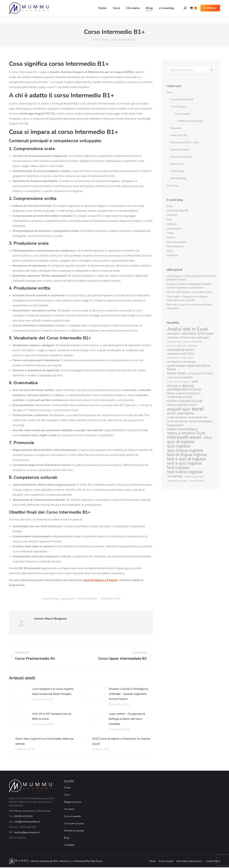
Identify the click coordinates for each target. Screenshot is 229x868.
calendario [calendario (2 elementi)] (173, 334)
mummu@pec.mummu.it (27, 833)
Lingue (170, 233)
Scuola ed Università (181, 157)
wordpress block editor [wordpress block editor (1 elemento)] (194, 477)
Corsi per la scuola (74, 824)
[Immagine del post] (19, 694)
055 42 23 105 (18, 3)
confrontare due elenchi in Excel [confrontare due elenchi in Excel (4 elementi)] (189, 367)
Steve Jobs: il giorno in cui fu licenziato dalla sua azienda (44, 741)
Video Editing (177, 171)
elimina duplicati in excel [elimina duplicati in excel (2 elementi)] (182, 405)
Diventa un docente (74, 831)
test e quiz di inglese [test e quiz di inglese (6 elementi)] (187, 459)
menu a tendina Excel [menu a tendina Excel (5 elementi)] (187, 433)
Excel (169, 220)
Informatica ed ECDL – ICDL (185, 143)
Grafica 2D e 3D (179, 135)
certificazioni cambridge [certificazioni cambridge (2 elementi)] (181, 362)
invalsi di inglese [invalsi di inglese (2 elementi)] (177, 417)
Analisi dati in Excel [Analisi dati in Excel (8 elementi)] (188, 329)
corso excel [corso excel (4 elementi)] (176, 373)
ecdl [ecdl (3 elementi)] (195, 381)
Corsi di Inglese (182, 114)
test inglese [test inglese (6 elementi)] (178, 468)
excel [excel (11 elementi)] (198, 409)
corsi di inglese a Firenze (100, 580)
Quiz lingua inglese (176, 242)
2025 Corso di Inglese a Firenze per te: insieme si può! (121, 741)
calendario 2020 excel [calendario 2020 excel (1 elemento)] (192, 342)
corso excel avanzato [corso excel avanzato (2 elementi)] (180, 377)
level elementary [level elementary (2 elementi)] (178, 421)
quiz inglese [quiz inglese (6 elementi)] (179, 446)
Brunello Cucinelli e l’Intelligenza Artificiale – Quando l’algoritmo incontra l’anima (128, 694)
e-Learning (172, 186)
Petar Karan (96, 861)
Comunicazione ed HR (182, 99)
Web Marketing (178, 178)
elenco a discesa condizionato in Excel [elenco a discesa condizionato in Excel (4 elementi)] (184, 388)
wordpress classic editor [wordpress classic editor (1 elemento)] (177, 481)
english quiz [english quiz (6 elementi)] (179, 409)
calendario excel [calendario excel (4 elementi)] (181, 350)
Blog (56, 599)
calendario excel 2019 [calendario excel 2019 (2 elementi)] (181, 354)
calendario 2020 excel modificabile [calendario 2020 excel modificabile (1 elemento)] (182, 346)
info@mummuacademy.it (27, 822)
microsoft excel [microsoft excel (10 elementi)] (184, 437)
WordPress (173, 255)
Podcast (171, 238)
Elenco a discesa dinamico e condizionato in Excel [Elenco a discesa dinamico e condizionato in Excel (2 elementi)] (184, 395)
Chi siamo (69, 809)
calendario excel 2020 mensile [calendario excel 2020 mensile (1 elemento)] (180, 358)
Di (87, 599)
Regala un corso (73, 802)
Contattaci (69, 845)
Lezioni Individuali (179, 150)
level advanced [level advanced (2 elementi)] (198, 417)
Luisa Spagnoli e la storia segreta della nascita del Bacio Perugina (53, 691)
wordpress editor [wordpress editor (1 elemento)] (197, 481)
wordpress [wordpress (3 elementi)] (175, 476)
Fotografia (176, 128)
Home (67, 788)
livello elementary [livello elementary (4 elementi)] (182, 429)
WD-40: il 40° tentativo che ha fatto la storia (52, 716)
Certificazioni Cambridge (190, 121)
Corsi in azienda (72, 816)
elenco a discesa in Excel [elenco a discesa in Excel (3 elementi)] (185, 401)
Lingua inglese (67, 599)
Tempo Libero (177, 164)
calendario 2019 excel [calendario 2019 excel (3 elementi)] (197, 333)
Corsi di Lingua (178, 107)
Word (170, 251)
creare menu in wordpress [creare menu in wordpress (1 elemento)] (179, 382)
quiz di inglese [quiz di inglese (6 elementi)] (181, 442)
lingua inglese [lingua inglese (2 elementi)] (175, 425)
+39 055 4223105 (23, 816)
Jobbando (172, 224)
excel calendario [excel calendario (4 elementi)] (181, 413)
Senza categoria (175, 246)
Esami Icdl (172, 215)
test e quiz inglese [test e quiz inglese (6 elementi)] (184, 463)
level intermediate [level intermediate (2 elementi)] (201, 421)
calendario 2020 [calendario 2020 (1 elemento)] (174, 342)
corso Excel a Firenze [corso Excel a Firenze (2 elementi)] (200, 373)
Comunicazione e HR (177, 211)
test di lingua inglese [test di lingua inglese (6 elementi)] (187, 455)
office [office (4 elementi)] (208, 438)
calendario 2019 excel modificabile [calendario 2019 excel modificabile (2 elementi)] (188, 338)
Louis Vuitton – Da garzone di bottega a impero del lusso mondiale (127, 719)
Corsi (169, 92)
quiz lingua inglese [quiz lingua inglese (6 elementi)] (185, 450)
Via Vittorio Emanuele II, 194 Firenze (51, 3)
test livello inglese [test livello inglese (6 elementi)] (185, 472)
